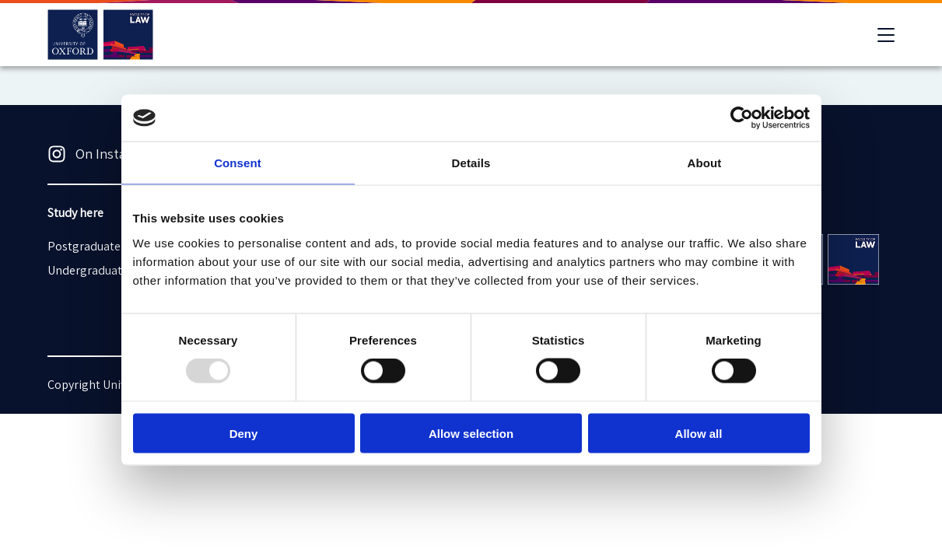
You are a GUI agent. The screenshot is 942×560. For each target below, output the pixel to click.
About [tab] (705, 163)
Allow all (699, 433)
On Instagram (102, 154)
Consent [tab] (238, 163)
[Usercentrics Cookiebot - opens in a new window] (742, 118)
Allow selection (471, 433)
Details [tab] (471, 163)
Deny (244, 433)
